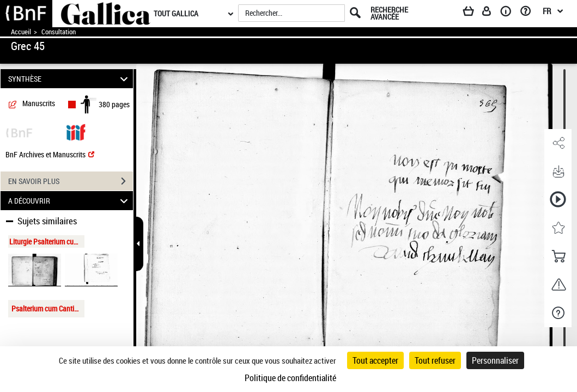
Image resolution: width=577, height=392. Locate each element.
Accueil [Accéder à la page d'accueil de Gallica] (21, 32)
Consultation (59, 32)
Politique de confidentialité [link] (290, 378)
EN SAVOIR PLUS (71, 181)
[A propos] (509, 13)
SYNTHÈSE (69, 79)
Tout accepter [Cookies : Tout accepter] (375, 360)
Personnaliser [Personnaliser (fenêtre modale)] (495, 360)
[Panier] (473, 13)
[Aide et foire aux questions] (529, 13)
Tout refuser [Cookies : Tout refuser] (435, 360)
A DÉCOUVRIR (69, 201)
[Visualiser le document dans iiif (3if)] (76, 131)
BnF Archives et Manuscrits (50, 154)
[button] (558, 143)
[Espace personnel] (491, 13)
